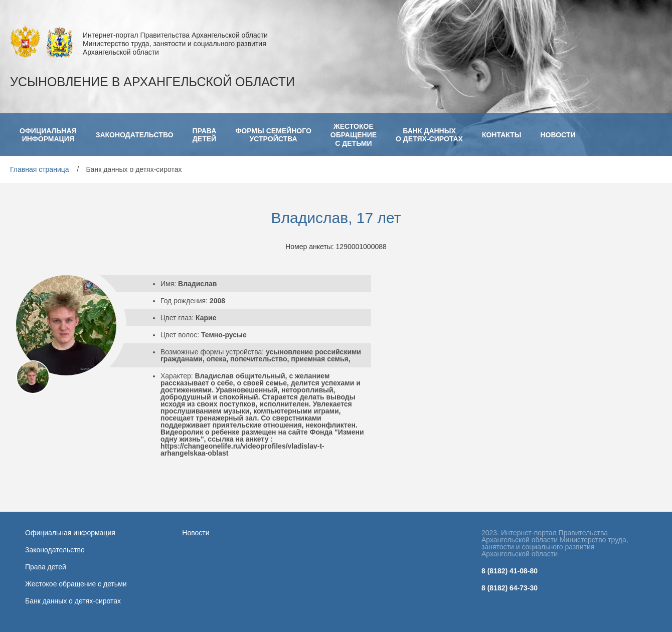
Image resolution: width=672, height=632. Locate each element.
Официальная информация (70, 533)
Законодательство (55, 550)
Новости (196, 533)
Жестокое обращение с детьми (76, 584)
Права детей (46, 567)
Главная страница (40, 169)
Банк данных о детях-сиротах (73, 601)
